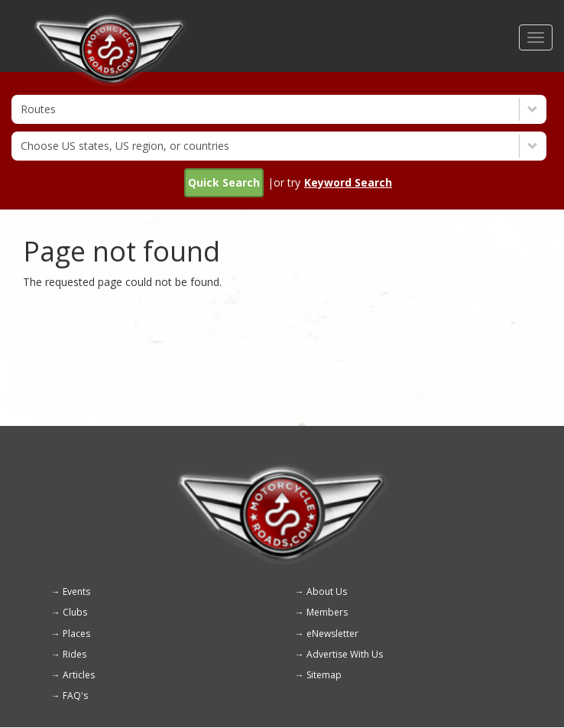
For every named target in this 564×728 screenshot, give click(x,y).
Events (76, 591)
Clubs (75, 612)
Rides (75, 654)
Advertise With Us (345, 654)
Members (327, 612)
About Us (327, 591)
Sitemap (324, 675)
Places (76, 634)
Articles (79, 675)
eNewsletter (332, 634)
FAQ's (75, 695)
